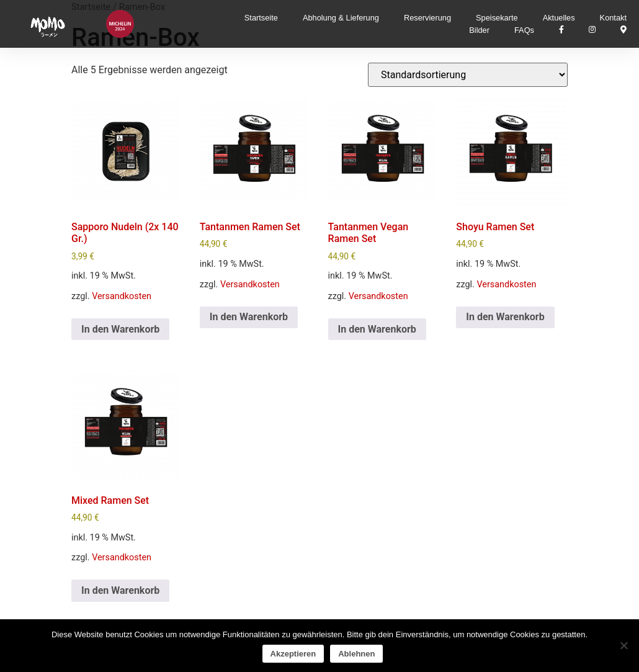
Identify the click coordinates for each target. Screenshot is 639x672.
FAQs (524, 30)
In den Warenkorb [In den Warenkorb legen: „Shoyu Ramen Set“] (505, 317)
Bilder (479, 30)
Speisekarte (497, 18)
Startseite (261, 18)
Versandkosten (122, 296)
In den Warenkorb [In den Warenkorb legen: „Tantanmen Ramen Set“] (249, 317)
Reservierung (427, 18)
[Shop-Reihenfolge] (468, 75)
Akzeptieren (293, 654)
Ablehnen (356, 654)
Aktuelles (559, 18)
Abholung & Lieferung (341, 18)
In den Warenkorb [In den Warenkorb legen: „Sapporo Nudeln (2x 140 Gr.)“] (120, 329)
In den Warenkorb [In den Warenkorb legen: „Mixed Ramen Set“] (120, 590)
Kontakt (613, 18)
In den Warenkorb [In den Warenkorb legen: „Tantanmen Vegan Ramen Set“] (377, 329)
